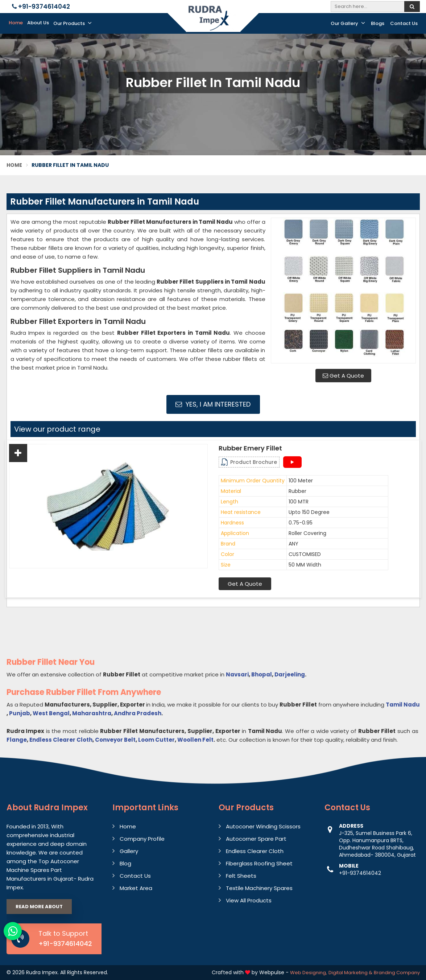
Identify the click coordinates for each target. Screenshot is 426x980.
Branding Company (397, 973)
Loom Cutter (156, 740)
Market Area (136, 888)
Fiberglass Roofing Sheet (259, 863)
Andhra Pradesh (138, 713)
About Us (38, 23)
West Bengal (51, 713)
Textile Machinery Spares (259, 888)
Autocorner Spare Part (256, 839)
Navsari (237, 674)
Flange (17, 740)
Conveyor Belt (115, 740)
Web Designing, (309, 973)
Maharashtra (92, 713)
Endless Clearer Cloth (61, 740)
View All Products (249, 900)
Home (16, 23)
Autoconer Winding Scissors (263, 826)
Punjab (20, 713)
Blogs (378, 23)
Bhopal (262, 674)
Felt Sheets (241, 876)
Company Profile (142, 839)
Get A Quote (343, 376)
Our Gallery (348, 23)
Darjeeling (290, 674)
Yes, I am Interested (213, 404)
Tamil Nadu (403, 705)
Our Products (73, 23)
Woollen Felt (195, 740)
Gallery (129, 851)
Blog (125, 863)
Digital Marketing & (350, 973)
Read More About (39, 907)
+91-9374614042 (41, 7)
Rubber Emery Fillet (250, 448)
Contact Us (404, 23)
